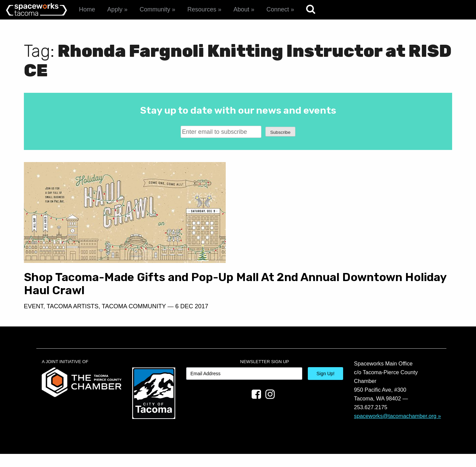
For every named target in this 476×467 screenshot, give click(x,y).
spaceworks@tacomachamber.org (395, 429)
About (241, 9)
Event (34, 319)
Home (87, 9)
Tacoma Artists (72, 319)
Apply (115, 9)
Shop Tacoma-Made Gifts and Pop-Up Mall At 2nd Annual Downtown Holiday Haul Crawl (121, 290)
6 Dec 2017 (192, 319)
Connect (278, 9)
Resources (202, 9)
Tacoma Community (134, 319)
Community (155, 9)
